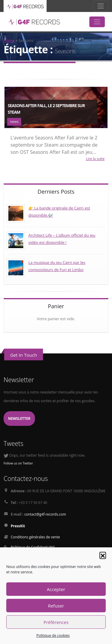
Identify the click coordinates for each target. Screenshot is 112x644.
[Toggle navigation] (101, 6)
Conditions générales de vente (35, 537)
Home (9, 40)
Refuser (56, 606)
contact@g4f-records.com (45, 514)
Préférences (56, 622)
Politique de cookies (53, 635)
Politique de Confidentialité (33, 547)
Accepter (56, 589)
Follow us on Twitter (18, 463)
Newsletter (19, 418)
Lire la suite (95, 159)
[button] (103, 555)
